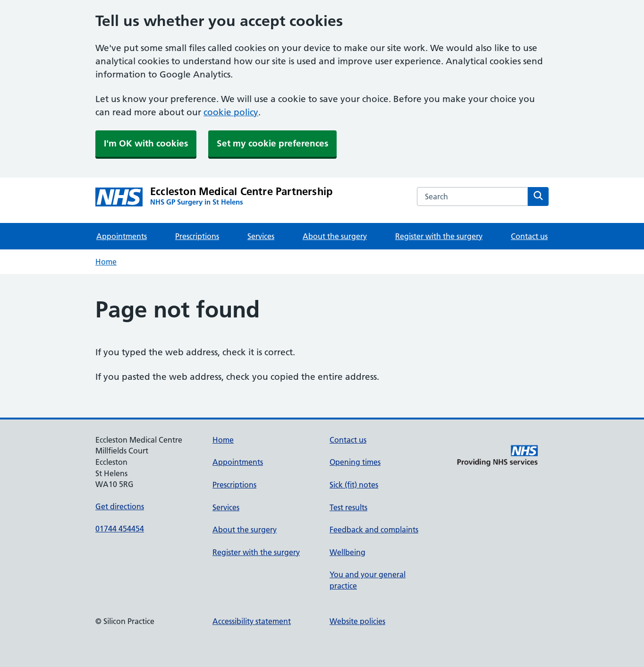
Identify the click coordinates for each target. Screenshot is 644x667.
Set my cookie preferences (272, 143)
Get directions (120, 506)
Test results (348, 507)
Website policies (357, 621)
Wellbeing (347, 552)
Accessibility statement (252, 621)
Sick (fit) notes (354, 485)
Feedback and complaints (374, 530)
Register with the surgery (439, 236)
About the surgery (335, 236)
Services (261, 236)
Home (106, 262)
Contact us (529, 236)
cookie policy (231, 112)
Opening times (355, 462)
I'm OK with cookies (146, 143)
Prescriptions (197, 236)
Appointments (122, 236)
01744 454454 (120, 529)
